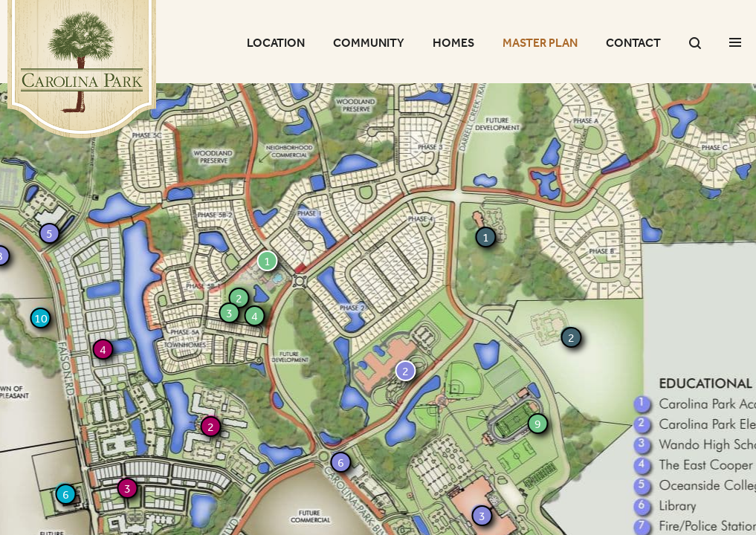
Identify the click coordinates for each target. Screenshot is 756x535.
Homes (453, 42)
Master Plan (540, 42)
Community (369, 42)
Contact (633, 42)
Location (276, 42)
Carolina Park (82, 69)
